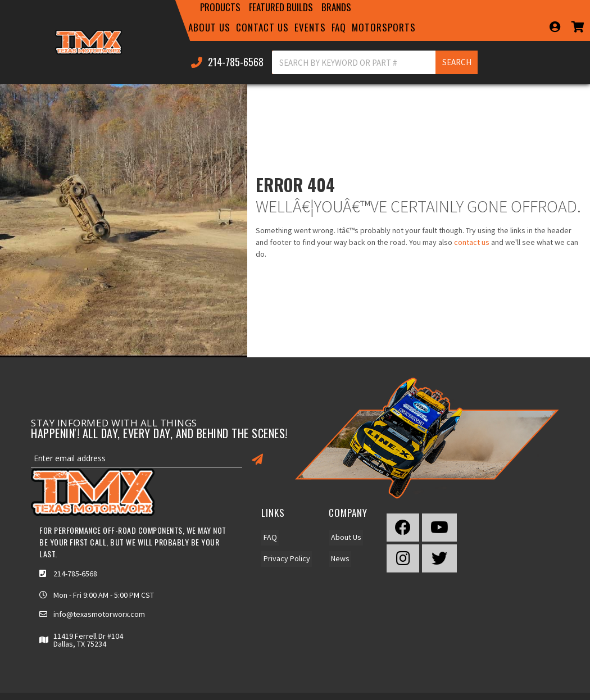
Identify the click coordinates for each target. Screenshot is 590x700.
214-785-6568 (75, 574)
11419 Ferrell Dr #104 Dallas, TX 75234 (88, 640)
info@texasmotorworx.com (99, 614)
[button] (220, 7)
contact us (472, 242)
